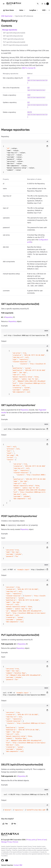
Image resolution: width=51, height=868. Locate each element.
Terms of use (42, 840)
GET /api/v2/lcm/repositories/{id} (14, 33)
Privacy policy (31, 840)
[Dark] (45, 4)
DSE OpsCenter (7, 16)
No (14, 824)
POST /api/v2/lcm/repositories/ (13, 39)
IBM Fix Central (28, 68)
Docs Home (8, 10)
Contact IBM (18, 865)
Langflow (34, 10)
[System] (48, 4)
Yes (5, 824)
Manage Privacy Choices (10, 842)
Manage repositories (10, 30)
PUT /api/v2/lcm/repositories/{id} (14, 42)
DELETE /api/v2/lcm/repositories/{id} (15, 45)
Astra (22, 10)
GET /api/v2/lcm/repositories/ (13, 36)
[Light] (42, 4)
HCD (45, 10)
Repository (9, 317)
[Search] (38, 4)
